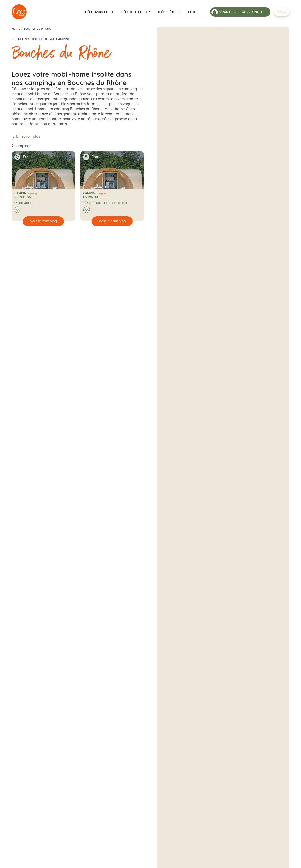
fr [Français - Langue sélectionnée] (280, 12)
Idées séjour (169, 12)
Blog (192, 12)
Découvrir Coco (99, 12)
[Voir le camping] (43, 221)
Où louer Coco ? (136, 12)
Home (16, 29)
